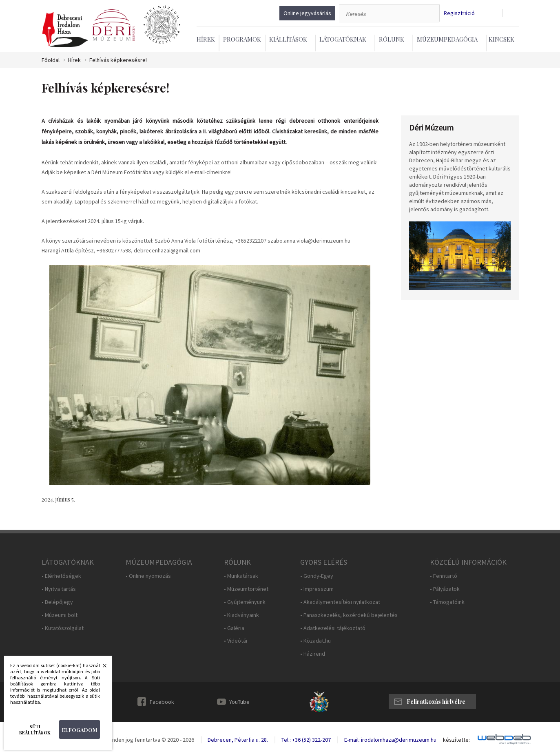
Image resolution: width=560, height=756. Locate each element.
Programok (242, 39)
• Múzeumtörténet (246, 589)
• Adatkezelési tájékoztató (333, 628)
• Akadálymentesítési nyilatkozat (340, 602)
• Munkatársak (241, 576)
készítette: (456, 740)
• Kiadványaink (241, 615)
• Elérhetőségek (61, 576)
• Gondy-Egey (317, 576)
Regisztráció (459, 13)
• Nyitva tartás (59, 589)
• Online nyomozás (148, 576)
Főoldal (51, 60)
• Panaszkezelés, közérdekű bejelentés (349, 615)
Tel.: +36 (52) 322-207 (306, 740)
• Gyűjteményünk (245, 602)
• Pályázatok (445, 589)
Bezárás (100, 668)
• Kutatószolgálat (63, 628)
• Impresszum (317, 589)
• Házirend (313, 654)
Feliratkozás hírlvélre (436, 702)
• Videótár (236, 641)
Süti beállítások (35, 729)
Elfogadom (80, 730)
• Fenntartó (444, 576)
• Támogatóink (447, 602)
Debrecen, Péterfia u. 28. (238, 740)
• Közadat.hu (315, 641)
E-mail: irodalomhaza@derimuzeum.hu (390, 740)
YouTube (239, 702)
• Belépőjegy (57, 602)
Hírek (206, 39)
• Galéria (234, 628)
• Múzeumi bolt (60, 615)
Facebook (162, 702)
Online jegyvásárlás (307, 13)
